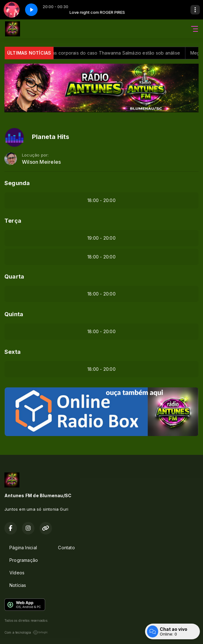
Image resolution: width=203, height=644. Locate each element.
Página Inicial (23, 548)
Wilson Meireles (41, 162)
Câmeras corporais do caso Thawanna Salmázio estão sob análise (111, 53)
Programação (24, 560)
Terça (13, 221)
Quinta (14, 314)
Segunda (17, 183)
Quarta (14, 277)
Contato (66, 548)
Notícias (18, 585)
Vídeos (17, 573)
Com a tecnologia (26, 632)
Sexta (13, 352)
